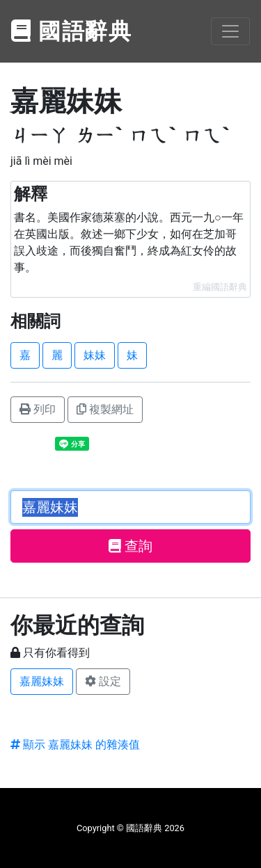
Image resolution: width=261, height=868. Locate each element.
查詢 (130, 546)
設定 (103, 681)
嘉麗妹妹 (42, 681)
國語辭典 (72, 31)
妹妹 (95, 355)
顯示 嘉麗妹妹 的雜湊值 (75, 745)
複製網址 (105, 409)
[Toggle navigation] (230, 31)
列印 (38, 409)
